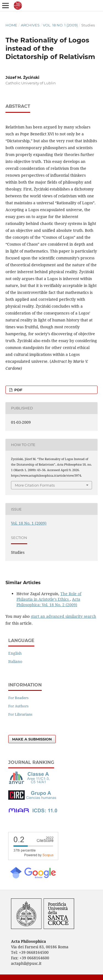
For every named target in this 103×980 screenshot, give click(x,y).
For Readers (18, 698)
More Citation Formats (35, 485)
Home (11, 25)
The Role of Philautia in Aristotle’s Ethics (49, 596)
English (15, 653)
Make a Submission (32, 739)
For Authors (18, 706)
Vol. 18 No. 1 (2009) (60, 25)
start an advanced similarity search (63, 616)
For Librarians (20, 714)
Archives (30, 25)
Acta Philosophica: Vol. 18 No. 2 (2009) (48, 602)
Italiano (15, 661)
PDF (18, 390)
